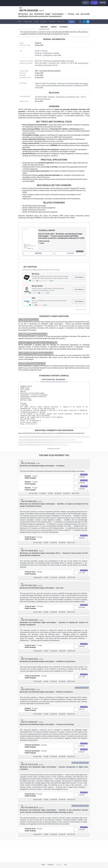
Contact (59, 865)
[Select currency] (86, 3)
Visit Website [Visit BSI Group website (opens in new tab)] (79, 277)
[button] (71, 22)
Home (43, 865)
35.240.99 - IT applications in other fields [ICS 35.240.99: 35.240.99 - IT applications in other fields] (48, 55)
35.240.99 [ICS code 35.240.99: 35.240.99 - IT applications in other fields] (52, 22)
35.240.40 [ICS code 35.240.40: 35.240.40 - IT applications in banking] (44, 22)
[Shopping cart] (94, 3)
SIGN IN (103, 3)
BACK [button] (20, 22)
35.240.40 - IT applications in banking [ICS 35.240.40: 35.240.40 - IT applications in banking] (47, 53)
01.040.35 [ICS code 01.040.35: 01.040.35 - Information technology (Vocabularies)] (43, 494)
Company (51, 865)
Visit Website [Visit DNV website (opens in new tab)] (79, 301)
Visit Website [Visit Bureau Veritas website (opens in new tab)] (79, 289)
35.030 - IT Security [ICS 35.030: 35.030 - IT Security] (41, 51)
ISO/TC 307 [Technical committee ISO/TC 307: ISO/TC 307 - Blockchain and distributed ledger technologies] (61, 22)
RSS (66, 865)
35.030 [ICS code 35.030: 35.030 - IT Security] (36, 22)
